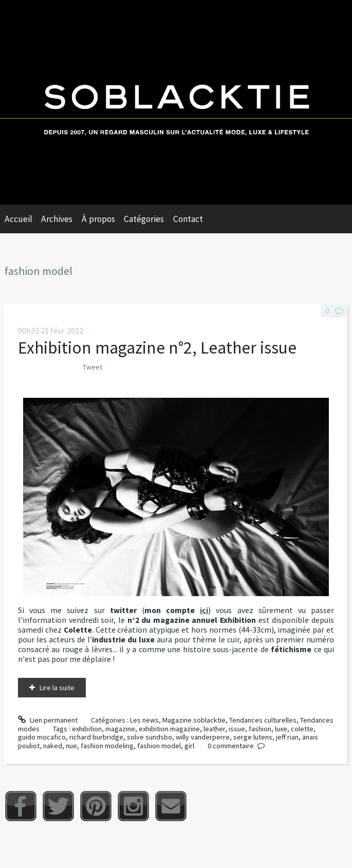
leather (214, 729)
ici (204, 610)
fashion (260, 729)
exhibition (87, 729)
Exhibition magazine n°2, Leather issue (157, 347)
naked (53, 746)
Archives (57, 219)
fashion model (159, 746)
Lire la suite (57, 688)
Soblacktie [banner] (176, 102)
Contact (188, 219)
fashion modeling (107, 746)
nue (71, 746)
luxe (281, 729)
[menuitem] (23, 219)
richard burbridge (96, 737)
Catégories (144, 219)
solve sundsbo (150, 737)
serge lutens (253, 737)
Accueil (18, 219)
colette (302, 729)
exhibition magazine (169, 729)
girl (189, 746)
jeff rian (287, 737)
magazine (120, 729)
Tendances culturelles (263, 720)
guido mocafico (42, 737)
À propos (98, 219)
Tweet (92, 367)
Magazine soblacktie (194, 720)
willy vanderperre (203, 737)
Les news (144, 720)
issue (237, 729)
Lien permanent (48, 720)
